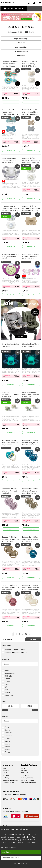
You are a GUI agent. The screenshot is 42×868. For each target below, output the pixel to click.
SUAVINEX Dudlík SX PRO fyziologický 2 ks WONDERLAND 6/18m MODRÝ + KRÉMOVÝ (30, 113)
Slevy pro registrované (29, 783)
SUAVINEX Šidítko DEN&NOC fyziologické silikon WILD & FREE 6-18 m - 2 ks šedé (31, 162)
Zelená (7, 747)
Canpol (8, 679)
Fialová (8, 738)
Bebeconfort (10, 673)
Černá (7, 752)
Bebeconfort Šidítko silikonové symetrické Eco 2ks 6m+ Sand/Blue (31, 540)
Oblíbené (25, 773)
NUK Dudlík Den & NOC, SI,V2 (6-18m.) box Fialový (11, 257)
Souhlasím (6, 852)
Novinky (21, 43)
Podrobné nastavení (11, 858)
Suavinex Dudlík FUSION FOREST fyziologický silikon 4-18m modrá (10, 113)
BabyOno (8, 670)
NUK (6, 690)
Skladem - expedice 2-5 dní (16, 653)
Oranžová (9, 733)
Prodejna (6, 775)
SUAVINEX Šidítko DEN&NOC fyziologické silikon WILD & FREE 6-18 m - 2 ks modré (11, 210)
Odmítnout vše (21, 863)
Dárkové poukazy (27, 780)
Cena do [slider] (35, 710)
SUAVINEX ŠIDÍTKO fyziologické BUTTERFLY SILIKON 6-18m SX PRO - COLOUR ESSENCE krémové (31, 211)
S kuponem (6, 93)
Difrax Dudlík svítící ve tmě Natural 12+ (11, 345)
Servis (23, 768)
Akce (4, 768)
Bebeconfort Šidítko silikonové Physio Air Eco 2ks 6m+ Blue (30, 443)
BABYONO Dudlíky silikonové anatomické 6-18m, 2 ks (11, 395)
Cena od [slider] (5, 710)
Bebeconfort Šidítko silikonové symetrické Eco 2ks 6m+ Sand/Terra (10, 589)
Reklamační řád (8, 783)
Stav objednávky (27, 778)
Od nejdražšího (21, 47)
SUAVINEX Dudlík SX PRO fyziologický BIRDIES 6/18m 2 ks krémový (30, 65)
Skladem (21, 56)
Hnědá (7, 749)
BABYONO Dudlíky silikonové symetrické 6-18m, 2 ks (31, 395)
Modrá (7, 744)
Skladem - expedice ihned (15, 650)
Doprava (6, 771)
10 (26, 634)
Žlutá (7, 727)
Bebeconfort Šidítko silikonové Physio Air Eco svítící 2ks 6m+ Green (30, 492)
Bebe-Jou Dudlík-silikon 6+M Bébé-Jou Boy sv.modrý (10, 443)
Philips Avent (10, 695)
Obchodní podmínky (10, 780)
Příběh (5, 773)
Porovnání (25, 775)
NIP (6, 687)
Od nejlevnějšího (21, 52)
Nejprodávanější (21, 39)
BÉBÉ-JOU (9, 676)
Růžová (8, 741)
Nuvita (7, 693)
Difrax (7, 684)
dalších (33, 639)
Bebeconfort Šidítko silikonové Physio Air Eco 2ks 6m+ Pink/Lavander (10, 492)
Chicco (8, 682)
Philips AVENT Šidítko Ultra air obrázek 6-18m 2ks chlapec (10, 64)
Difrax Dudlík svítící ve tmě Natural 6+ (31, 345)
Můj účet (24, 771)
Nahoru (7, 640)
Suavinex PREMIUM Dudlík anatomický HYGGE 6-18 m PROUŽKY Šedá (9, 162)
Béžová (8, 730)
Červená (8, 736)
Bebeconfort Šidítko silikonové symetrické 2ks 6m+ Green (10, 539)
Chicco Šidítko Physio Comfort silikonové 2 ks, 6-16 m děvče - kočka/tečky (31, 258)
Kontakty (6, 778)
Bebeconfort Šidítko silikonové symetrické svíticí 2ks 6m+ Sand (31, 588)
